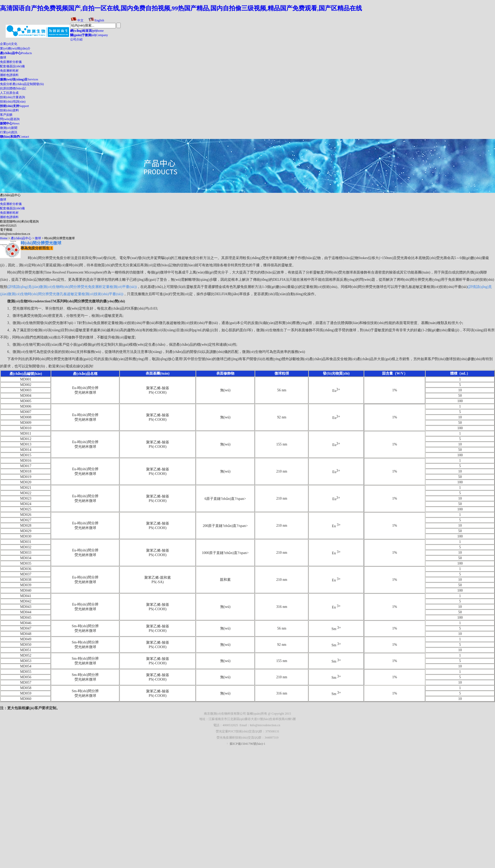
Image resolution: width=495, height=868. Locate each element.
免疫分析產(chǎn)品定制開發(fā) (22, 84)
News (10, 123)
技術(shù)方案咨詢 (13, 97)
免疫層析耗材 (9, 71)
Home (4, 238)
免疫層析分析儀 (11, 62)
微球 (3, 57)
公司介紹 (76, 39)
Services (19, 79)
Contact (15, 137)
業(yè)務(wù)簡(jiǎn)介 (15, 48)
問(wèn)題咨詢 (10, 119)
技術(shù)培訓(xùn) (13, 102)
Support (14, 106)
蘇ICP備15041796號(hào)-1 (247, 744)
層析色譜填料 (9, 75)
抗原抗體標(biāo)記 (13, 88)
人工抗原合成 (9, 93)
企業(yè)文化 (9, 44)
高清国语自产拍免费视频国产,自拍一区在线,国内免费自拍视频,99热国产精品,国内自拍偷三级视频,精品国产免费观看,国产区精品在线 (181, 8)
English (99, 20)
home (87, 31)
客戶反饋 (6, 115)
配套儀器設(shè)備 (12, 66)
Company (89, 35)
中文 (80, 20)
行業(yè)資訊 (9, 132)
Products (16, 53)
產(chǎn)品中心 (21, 238)
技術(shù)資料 (9, 110)
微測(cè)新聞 (9, 128)
